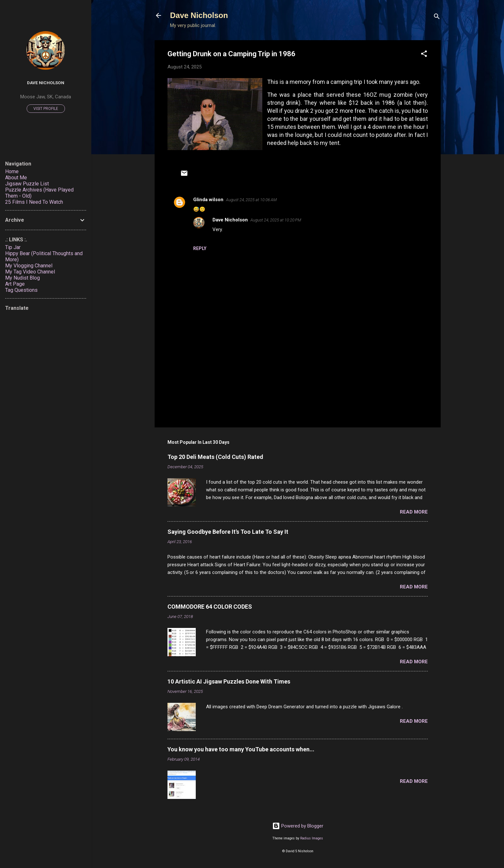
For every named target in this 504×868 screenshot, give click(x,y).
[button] (424, 55)
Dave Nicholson (199, 15)
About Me (16, 178)
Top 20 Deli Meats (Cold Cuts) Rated (215, 457)
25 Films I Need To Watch (34, 202)
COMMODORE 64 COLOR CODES (210, 607)
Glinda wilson (208, 200)
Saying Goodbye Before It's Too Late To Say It (228, 532)
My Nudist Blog (22, 278)
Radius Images (312, 838)
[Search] (437, 18)
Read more (414, 512)
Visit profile (46, 109)
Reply (200, 248)
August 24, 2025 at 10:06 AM (251, 200)
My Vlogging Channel (29, 266)
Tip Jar (13, 247)
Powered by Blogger (298, 826)
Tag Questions (21, 290)
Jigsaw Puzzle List (27, 184)
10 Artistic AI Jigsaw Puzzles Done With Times (229, 681)
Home (12, 171)
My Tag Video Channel (30, 272)
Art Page (15, 284)
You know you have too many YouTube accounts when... (241, 749)
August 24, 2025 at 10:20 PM (276, 220)
